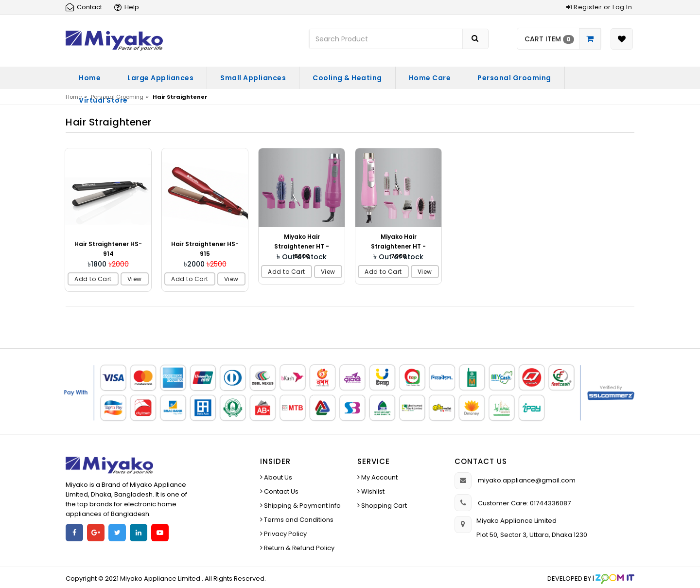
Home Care (430, 78)
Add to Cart (93, 279)
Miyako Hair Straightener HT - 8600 (302, 246)
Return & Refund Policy (298, 548)
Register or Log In (599, 7)
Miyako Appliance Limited (161, 579)
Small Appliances (253, 78)
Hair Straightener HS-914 (108, 249)
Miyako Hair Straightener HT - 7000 (398, 246)
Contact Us (280, 491)
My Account (379, 477)
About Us (277, 477)
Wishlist (372, 491)
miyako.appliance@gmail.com (527, 480)
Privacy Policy (285, 534)
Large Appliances (160, 78)
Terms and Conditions (298, 520)
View (135, 279)
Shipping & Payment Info (302, 506)
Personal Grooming (514, 78)
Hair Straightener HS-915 (205, 249)
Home (90, 78)
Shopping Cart (383, 506)
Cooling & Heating (347, 78)
